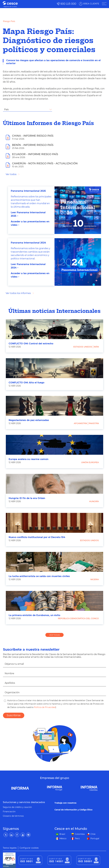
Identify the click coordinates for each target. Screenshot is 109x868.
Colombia (80, 834)
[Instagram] (28, 835)
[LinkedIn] (11, 835)
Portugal (95, 838)
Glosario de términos (13, 816)
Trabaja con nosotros (65, 803)
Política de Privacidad (44, 707)
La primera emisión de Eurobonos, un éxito (34, 615)
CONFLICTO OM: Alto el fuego (26, 383)
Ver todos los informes (18, 293)
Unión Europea (90, 462)
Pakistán (94, 423)
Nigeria (95, 579)
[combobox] (28, 110)
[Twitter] (6, 835)
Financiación (9, 812)
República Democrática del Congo (78, 618)
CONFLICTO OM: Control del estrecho (31, 344)
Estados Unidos (83, 347)
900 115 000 (68, 4)
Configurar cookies (29, 848)
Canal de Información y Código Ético (73, 810)
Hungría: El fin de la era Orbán (27, 498)
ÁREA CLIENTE (91, 4)
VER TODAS (54, 635)
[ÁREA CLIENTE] (104, 4)
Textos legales (10, 848)
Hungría (94, 501)
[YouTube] (23, 835)
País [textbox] (6, 109)
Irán (96, 347)
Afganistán (80, 423)
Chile (93, 834)
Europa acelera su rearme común (29, 459)
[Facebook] (17, 835)
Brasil (62, 834)
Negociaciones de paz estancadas (29, 420)
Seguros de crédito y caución (17, 807)
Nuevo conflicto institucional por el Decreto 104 (37, 537)
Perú (77, 838)
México (63, 838)
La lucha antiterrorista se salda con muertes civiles (39, 576)
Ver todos (11, 174)
